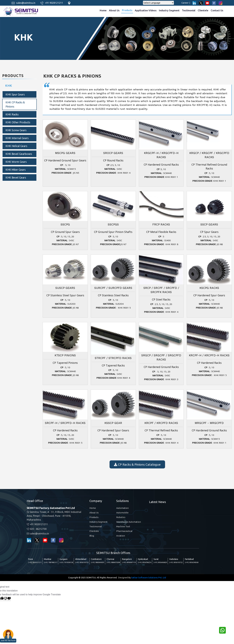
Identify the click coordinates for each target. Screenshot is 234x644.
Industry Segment (169, 10)
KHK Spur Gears (15, 94)
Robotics (121, 517)
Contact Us (217, 10)
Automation (122, 508)
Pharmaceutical (124, 531)
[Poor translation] (7, 599)
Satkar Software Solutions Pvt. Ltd (149, 578)
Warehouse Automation (129, 522)
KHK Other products (18, 122)
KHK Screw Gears (16, 130)
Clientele (203, 10)
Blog (92, 536)
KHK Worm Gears (16, 162)
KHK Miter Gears (16, 170)
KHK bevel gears (16, 177)
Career (186, 3)
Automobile (122, 513)
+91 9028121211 (54, 3)
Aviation (121, 536)
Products (127, 10)
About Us (114, 10)
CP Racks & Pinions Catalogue (137, 464)
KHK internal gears (17, 138)
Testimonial (189, 10)
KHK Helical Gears (16, 146)
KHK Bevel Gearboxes (19, 154)
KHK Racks (12, 114)
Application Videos (146, 10)
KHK (9, 85)
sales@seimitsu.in (26, 3)
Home (103, 10)
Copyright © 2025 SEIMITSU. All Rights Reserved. (93, 578)
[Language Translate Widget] (158, 3)
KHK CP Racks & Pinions (15, 104)
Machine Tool (123, 526)
